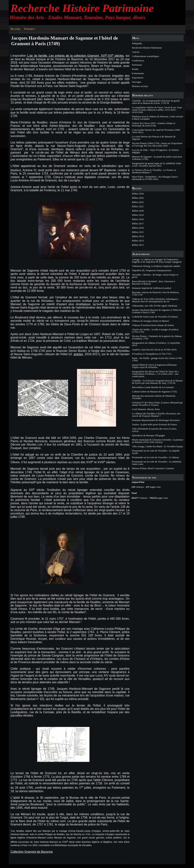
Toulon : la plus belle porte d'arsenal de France (155, 424)
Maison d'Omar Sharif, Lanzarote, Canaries (153, 468)
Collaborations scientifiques (146, 56)
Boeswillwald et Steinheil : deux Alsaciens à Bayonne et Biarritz (154, 283)
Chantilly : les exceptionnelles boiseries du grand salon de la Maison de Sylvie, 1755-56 (156, 102)
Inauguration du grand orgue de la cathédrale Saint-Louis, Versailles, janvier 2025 (157, 164)
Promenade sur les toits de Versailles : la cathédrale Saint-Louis (157, 463)
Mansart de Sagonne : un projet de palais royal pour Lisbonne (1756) (157, 158)
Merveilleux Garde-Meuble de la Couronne (153, 387)
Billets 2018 (138, 219)
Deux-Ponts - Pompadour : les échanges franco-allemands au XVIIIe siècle (155, 178)
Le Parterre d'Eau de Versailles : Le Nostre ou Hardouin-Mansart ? (154, 171)
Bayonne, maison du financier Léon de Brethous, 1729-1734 (156, 293)
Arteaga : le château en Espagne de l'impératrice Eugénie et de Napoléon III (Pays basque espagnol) (157, 261)
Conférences (138, 60)
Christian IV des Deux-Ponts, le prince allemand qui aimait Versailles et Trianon (157, 404)
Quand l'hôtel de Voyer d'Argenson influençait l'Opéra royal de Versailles (154, 366)
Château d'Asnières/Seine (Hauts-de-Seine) (153, 325)
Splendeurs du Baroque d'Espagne (149, 435)
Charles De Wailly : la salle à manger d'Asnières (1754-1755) (155, 331)
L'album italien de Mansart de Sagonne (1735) (154, 392)
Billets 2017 (138, 224)
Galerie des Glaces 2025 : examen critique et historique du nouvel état (154, 124)
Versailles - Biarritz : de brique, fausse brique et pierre (155, 276)
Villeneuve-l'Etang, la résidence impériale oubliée (156, 266)
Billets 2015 (138, 232)
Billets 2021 (138, 206)
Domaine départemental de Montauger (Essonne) (156, 420)
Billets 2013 (138, 241)
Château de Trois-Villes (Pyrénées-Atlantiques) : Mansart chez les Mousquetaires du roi (156, 300)
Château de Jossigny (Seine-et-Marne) (151, 321)
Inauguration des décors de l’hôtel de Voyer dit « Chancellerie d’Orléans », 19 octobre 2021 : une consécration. (156, 374)
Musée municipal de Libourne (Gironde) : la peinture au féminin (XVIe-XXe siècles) (158, 441)
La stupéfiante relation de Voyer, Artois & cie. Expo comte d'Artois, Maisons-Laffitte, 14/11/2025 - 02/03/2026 (157, 110)
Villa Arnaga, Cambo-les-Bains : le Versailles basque (158, 446)
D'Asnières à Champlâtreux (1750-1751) (152, 354)
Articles (136, 52)
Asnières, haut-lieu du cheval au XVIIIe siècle (154, 350)
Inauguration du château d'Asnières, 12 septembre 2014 (156, 344)
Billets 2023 (138, 198)
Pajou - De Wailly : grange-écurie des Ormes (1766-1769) (157, 359)
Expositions (138, 78)
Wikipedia (137, 43)
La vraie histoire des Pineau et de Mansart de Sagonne (154, 138)
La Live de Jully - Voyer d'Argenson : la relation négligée (155, 151)
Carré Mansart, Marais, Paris (146, 409)
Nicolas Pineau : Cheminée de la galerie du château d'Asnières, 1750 (157, 337)
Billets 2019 (138, 215)
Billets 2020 (138, 211)
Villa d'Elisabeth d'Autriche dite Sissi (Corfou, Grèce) (154, 430)
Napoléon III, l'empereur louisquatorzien (152, 270)
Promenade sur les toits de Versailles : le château (155, 457)
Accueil (16, 29)
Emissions (137, 65)
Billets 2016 (138, 228)
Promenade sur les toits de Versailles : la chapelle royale (156, 452)
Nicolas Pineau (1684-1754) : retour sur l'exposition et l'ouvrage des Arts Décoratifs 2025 (157, 144)
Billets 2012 (138, 245)
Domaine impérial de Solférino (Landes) (152, 288)
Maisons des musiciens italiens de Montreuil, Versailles (154, 397)
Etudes (135, 69)
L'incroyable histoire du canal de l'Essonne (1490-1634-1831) (156, 131)
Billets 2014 (138, 236)
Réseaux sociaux (140, 86)
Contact (29, 29)
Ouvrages (137, 82)
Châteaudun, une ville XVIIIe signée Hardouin (155, 306)
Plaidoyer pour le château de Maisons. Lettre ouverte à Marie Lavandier (158, 118)
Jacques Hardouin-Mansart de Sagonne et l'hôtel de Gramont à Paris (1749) (157, 311)
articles (78, 354)
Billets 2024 (138, 194)
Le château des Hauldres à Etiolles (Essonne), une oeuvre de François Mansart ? (156, 415)
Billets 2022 (138, 202)
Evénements (138, 73)
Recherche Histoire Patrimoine (82, 8)
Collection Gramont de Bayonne (32, 852)
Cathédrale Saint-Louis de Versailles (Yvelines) (155, 317)
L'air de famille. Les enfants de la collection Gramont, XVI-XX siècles (76, 56)
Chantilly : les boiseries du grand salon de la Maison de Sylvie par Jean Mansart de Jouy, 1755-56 (157, 382)
